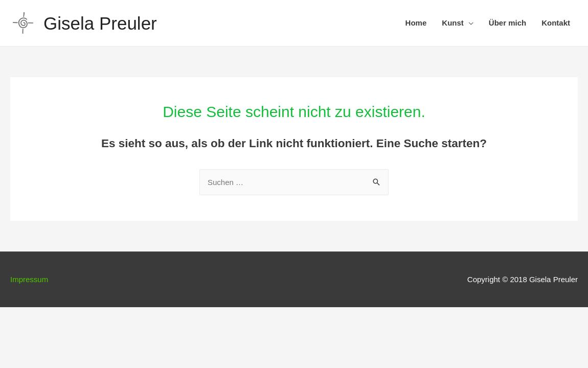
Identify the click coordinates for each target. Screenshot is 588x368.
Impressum (29, 279)
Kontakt (556, 23)
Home (416, 23)
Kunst (453, 23)
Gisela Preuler (100, 23)
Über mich (507, 23)
